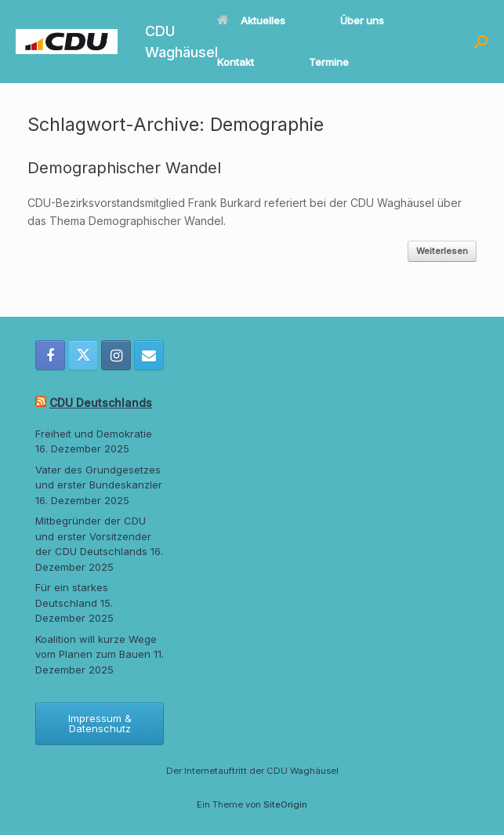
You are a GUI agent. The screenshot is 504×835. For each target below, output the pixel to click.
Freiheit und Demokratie (94, 434)
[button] (481, 42)
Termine (329, 62)
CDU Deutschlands (101, 403)
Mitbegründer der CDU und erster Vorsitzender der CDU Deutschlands (93, 536)
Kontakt (236, 62)
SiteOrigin (285, 804)
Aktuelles (251, 20)
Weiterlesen (442, 251)
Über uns (362, 20)
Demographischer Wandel (124, 168)
